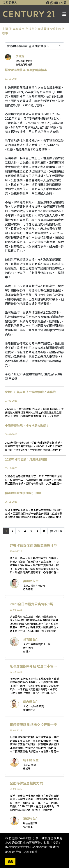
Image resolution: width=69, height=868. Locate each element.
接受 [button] (10, 861)
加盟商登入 (10, 2)
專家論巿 (18, 29)
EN (61, 3)
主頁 (5, 29)
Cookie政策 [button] (30, 852)
